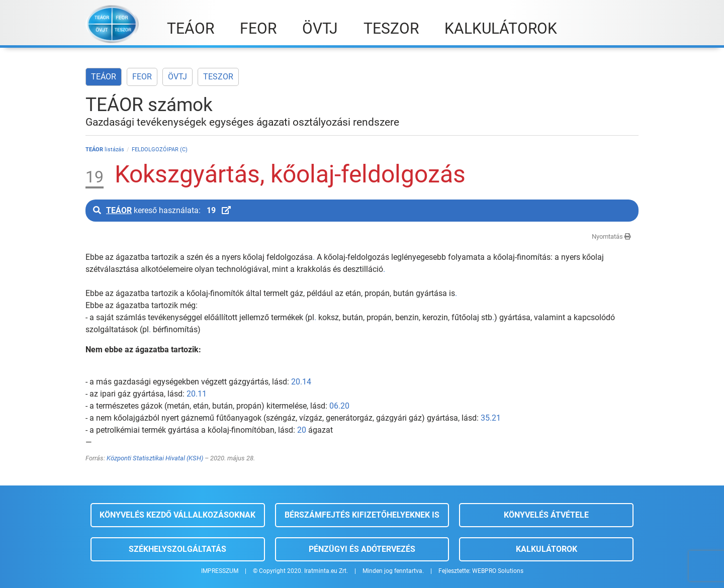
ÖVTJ (177, 77)
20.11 (197, 394)
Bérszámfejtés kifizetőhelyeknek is (362, 515)
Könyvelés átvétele (546, 515)
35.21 (491, 418)
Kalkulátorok (547, 549)
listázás (105, 150)
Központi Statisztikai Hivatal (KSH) (155, 458)
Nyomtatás (611, 236)
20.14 (301, 382)
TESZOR (218, 77)
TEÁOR (104, 77)
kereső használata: (162, 210)
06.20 (339, 406)
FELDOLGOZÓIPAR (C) (160, 150)
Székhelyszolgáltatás (177, 549)
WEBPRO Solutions (498, 571)
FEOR (142, 77)
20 (302, 430)
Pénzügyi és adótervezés (362, 549)
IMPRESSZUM (220, 571)
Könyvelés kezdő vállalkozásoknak (177, 515)
